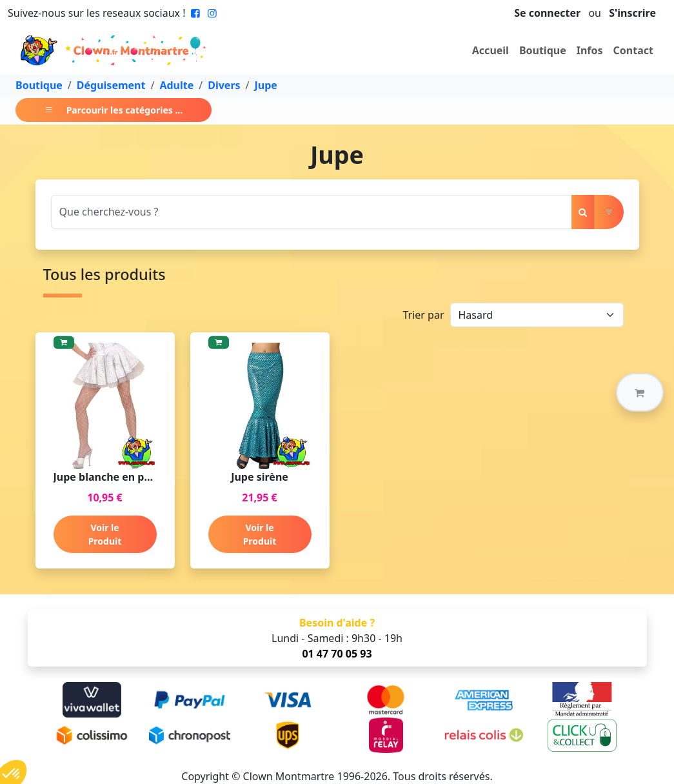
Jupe (266, 85)
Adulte (176, 85)
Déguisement (111, 85)
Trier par (423, 315)
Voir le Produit (105, 534)
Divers (224, 85)
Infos (590, 50)
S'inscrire (632, 13)
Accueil (491, 50)
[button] (640, 392)
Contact (633, 50)
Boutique (543, 50)
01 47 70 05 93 (337, 654)
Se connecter (547, 13)
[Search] (312, 212)
